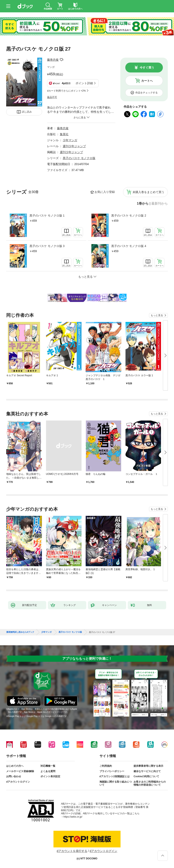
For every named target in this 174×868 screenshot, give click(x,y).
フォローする (62, 60)
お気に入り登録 (105, 192)
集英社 (64, 134)
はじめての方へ (15, 766)
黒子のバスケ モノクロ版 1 (47, 216)
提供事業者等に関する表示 (148, 766)
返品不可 (52, 97)
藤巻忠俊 (53, 60)
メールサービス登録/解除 (20, 771)
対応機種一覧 (48, 766)
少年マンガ (70, 140)
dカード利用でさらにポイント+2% (66, 91)
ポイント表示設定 (50, 776)
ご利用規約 (106, 766)
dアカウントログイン (18, 782)
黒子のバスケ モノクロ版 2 (129, 216)
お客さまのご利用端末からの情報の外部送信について (150, 783)
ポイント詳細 (84, 83)
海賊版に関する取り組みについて (116, 783)
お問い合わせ (14, 776)
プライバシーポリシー (112, 771)
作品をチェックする (147, 93)
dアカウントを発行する (72, 851)
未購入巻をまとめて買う (148, 192)
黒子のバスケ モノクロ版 (79, 158)
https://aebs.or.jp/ (73, 817)
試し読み (27, 112)
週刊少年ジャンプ (74, 146)
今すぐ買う (147, 68)
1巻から (143, 204)
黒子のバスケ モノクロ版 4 (129, 246)
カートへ (147, 81)
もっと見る (157, 315)
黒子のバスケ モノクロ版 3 (47, 246)
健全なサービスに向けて (147, 771)
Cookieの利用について (146, 776)
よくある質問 (48, 771)
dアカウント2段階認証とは (115, 776)
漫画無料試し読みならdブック (20, 632)
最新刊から (160, 204)
